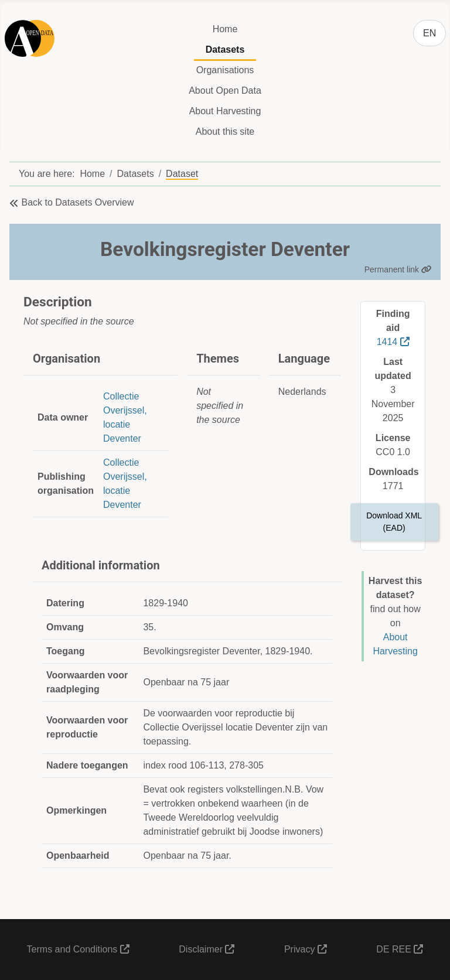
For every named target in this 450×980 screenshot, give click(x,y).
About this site (225, 132)
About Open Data (225, 91)
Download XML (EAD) (394, 522)
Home (225, 29)
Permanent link (398, 269)
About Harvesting (225, 111)
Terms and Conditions (78, 949)
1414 (393, 342)
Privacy (306, 949)
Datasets (225, 49)
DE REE (400, 949)
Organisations (225, 70)
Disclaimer (207, 949)
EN (429, 33)
